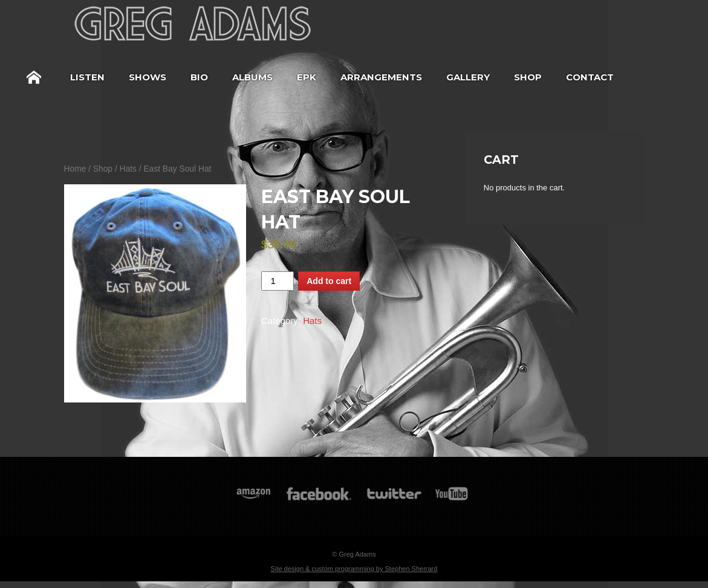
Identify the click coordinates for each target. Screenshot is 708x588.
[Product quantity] (278, 281)
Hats (128, 169)
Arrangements (381, 77)
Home (34, 77)
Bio (199, 77)
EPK (307, 77)
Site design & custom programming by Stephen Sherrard (354, 569)
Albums (252, 77)
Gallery (468, 77)
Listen (87, 77)
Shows (148, 77)
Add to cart (329, 281)
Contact (590, 77)
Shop (528, 77)
